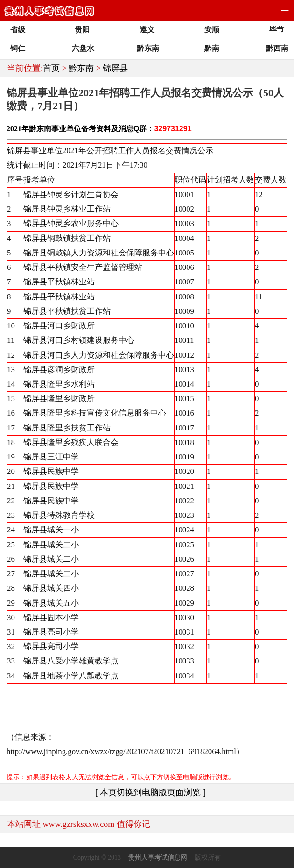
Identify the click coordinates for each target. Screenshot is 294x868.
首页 (51, 68)
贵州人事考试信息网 (158, 857)
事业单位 (66, 129)
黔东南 (81, 68)
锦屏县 (115, 68)
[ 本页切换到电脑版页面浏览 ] (150, 792)
